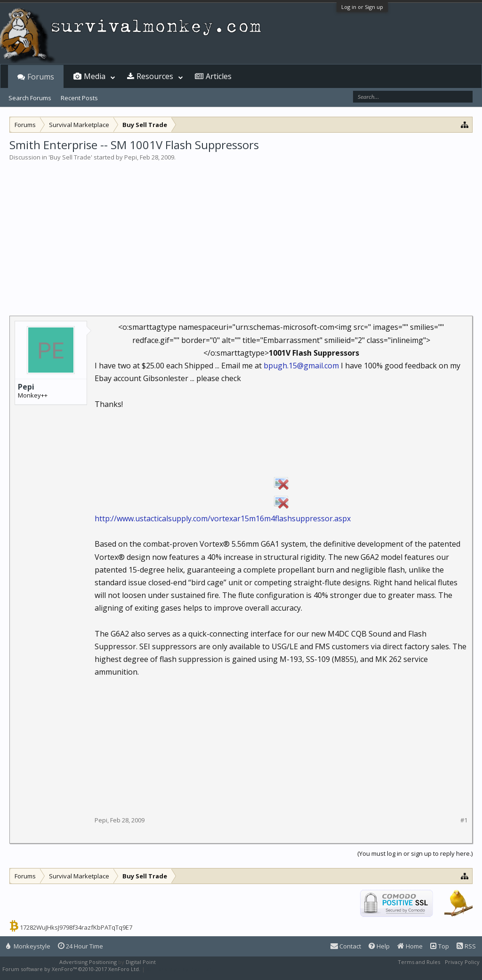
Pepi (131, 157)
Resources (155, 76)
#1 (464, 820)
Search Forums (30, 98)
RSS (466, 946)
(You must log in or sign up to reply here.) (415, 853)
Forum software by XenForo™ (71, 969)
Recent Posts (79, 98)
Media (95, 76)
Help (379, 946)
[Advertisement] (241, 232)
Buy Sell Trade (70, 157)
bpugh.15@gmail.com (301, 366)
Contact (346, 946)
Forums (41, 77)
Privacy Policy (462, 962)
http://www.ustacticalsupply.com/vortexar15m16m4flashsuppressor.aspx (223, 518)
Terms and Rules (419, 962)
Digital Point (141, 962)
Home (410, 946)
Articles (219, 76)
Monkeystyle (28, 946)
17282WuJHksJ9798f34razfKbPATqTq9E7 (76, 927)
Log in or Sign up (362, 7)
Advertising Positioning (88, 962)
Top (440, 946)
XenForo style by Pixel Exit (179, 969)
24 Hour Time (80, 946)
